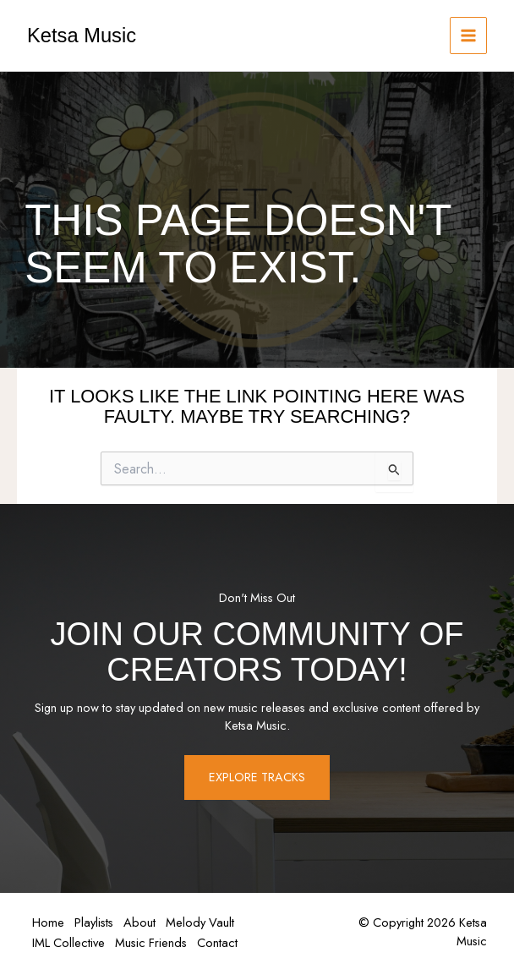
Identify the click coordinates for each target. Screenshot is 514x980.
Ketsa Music (82, 36)
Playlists (99, 923)
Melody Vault (212, 923)
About (148, 923)
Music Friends (156, 942)
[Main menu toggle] (468, 36)
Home (50, 923)
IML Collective (70, 942)
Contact (226, 942)
